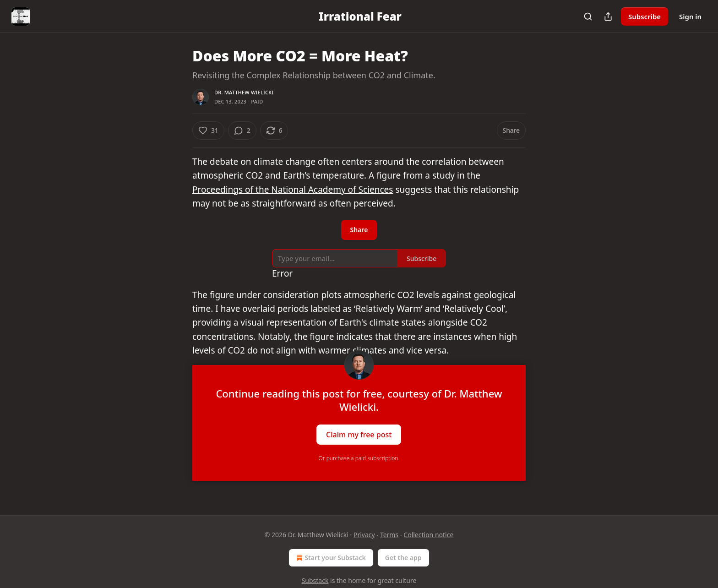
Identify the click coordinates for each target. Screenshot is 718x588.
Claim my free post (359, 434)
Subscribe (645, 16)
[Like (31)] (208, 131)
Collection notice (428, 535)
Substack (315, 580)
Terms (389, 535)
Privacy (364, 535)
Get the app (403, 558)
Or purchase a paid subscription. (359, 458)
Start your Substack (330, 558)
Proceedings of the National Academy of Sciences (293, 190)
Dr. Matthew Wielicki (244, 92)
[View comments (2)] (242, 131)
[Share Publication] (608, 16)
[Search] (588, 16)
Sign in (690, 16)
